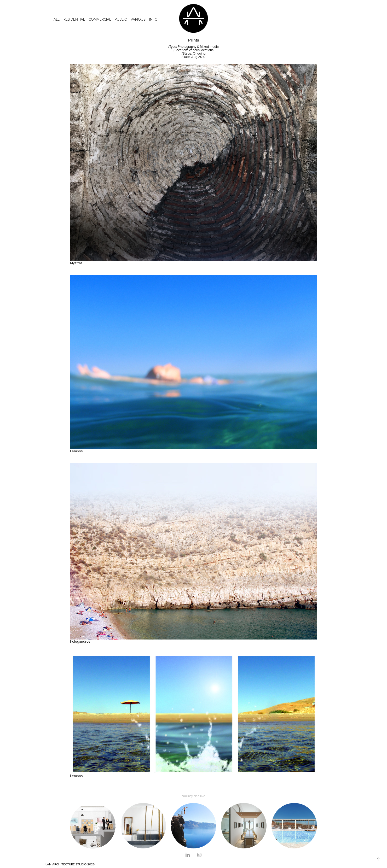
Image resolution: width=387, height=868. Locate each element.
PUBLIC (121, 19)
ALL (57, 19)
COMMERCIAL (100, 19)
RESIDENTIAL (74, 19)
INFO (153, 19)
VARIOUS (138, 19)
